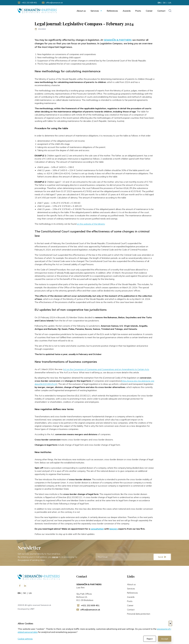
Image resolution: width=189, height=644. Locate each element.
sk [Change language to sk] (164, 3)
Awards (127, 11)
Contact (161, 11)
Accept (165, 639)
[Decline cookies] (170, 624)
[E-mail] (133, 557)
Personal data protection (139, 614)
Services (95, 11)
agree (55, 557)
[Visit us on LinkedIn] (25, 586)
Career (149, 11)
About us (81, 11)
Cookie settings (25, 639)
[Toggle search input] (170, 11)
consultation (97, 529)
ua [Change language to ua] (170, 3)
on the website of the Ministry (91, 224)
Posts (138, 11)
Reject (150, 639)
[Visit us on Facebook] (20, 586)
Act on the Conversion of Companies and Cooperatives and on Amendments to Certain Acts (106, 369)
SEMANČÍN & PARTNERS (118, 40)
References (112, 11)
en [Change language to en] (159, 3)
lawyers (114, 529)
